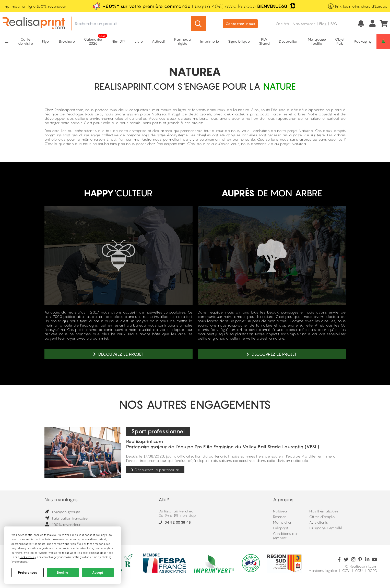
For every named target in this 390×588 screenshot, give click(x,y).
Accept (98, 573)
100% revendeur (63, 525)
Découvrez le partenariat (155, 470)
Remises (280, 517)
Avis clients (318, 522)
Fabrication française (66, 518)
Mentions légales (323, 571)
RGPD (373, 571)
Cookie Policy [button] (28, 557)
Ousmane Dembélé (326, 528)
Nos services (304, 24)
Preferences (27, 573)
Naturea (280, 511)
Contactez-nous (240, 24)
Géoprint (281, 528)
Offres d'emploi (322, 517)
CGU (359, 571)
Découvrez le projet (118, 354)
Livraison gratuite (62, 512)
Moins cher (282, 522)
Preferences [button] (20, 562)
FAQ (334, 24)
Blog (323, 24)
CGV (346, 571)
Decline (63, 573)
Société (283, 24)
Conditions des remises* (286, 536)
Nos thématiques (324, 511)
